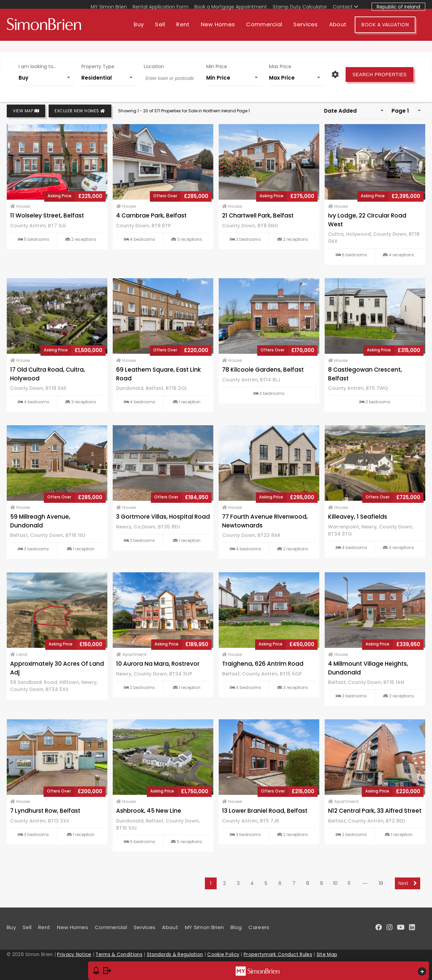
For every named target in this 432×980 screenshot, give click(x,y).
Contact (345, 7)
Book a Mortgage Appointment (231, 7)
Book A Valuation (395, 30)
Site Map (327, 955)
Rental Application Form (161, 7)
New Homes (227, 30)
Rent (193, 30)
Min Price (216, 63)
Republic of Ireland (398, 7)
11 (349, 883)
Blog (236, 927)
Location (155, 63)
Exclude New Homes (80, 111)
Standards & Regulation (175, 955)
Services (315, 30)
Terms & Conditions (119, 955)
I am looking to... (44, 63)
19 (381, 883)
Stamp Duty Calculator (300, 7)
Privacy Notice (74, 955)
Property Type (102, 63)
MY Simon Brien (109, 7)
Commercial (274, 30)
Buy (148, 30)
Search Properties (373, 71)
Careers (259, 927)
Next (408, 883)
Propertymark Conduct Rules (278, 955)
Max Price (276, 63)
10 (335, 883)
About (348, 30)
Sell (170, 30)
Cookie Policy (223, 955)
